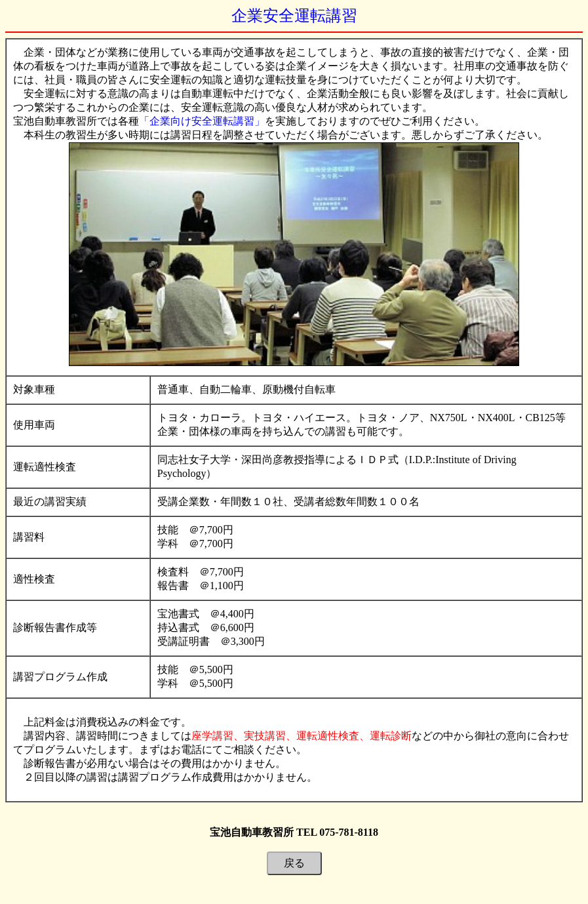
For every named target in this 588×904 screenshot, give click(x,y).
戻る (294, 863)
